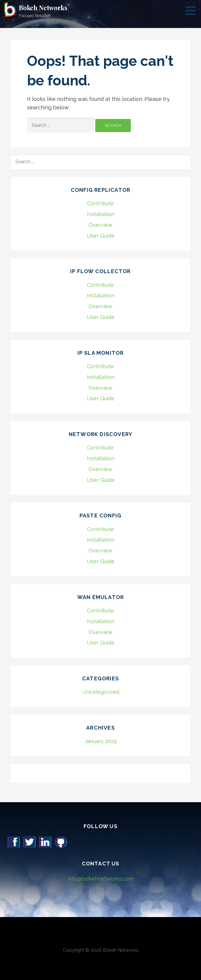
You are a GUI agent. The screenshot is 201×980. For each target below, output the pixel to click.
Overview (100, 225)
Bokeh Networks (43, 8)
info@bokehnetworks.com (100, 879)
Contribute (100, 203)
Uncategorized (101, 692)
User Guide (101, 236)
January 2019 (100, 741)
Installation (101, 214)
